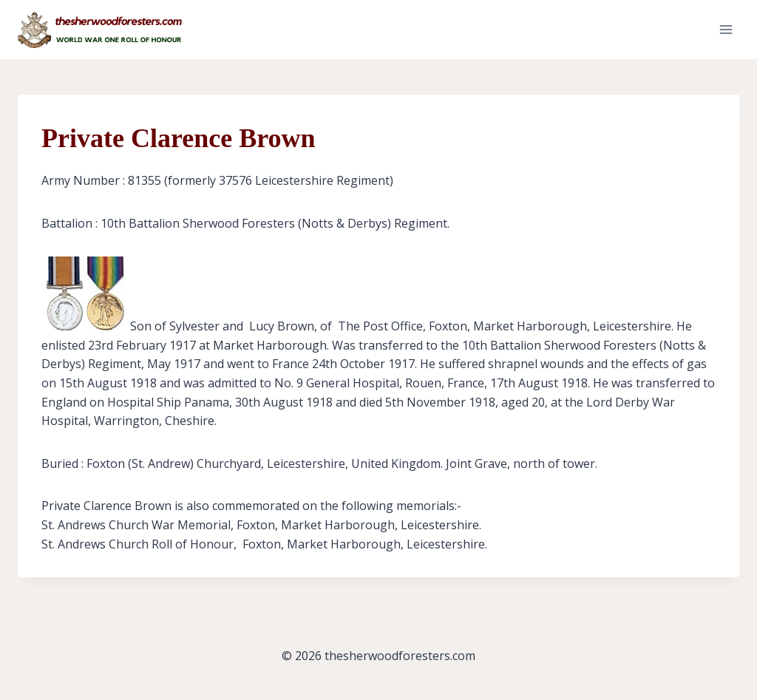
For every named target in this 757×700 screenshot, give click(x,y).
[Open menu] (726, 29)
